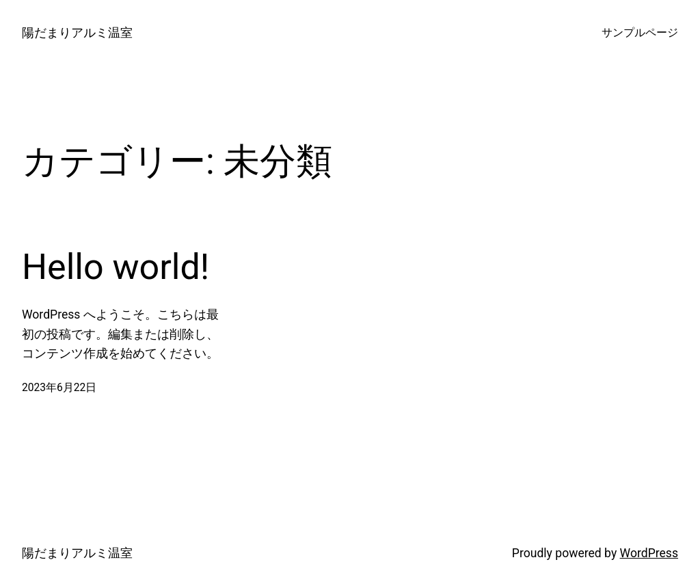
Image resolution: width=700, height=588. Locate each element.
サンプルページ (640, 33)
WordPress (649, 553)
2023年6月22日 (59, 388)
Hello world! (116, 267)
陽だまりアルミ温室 (77, 33)
